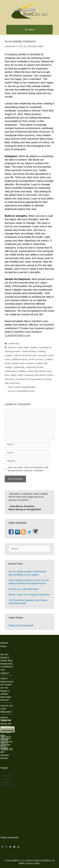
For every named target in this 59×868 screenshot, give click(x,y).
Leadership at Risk (34, 367)
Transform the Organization (29, 379)
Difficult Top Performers (25, 355)
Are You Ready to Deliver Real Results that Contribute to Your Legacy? (7, 664)
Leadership (13, 343)
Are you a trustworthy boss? (22, 391)
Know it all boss (36, 359)
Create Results (29, 351)
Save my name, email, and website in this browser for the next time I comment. (28, 469)
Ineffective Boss (20, 359)
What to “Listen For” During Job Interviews (29, 595)
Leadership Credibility (15, 371)
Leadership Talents (36, 371)
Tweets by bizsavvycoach (21, 625)
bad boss (13, 347)
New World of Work (44, 375)
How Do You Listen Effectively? (24, 589)
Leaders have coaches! (23, 363)
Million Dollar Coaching (22, 375)
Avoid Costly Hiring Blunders (22, 387)
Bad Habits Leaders (28, 347)
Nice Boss (10, 379)
